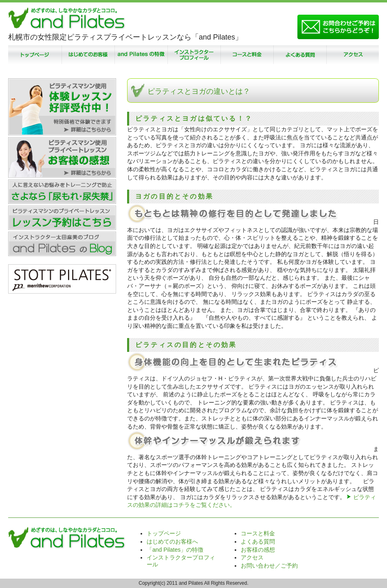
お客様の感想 (258, 550)
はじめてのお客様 (88, 55)
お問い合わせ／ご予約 (269, 566)
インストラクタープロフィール (193, 55)
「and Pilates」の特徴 (141, 55)
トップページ (35, 55)
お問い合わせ (338, 27)
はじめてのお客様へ (172, 542)
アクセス (352, 55)
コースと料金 (246, 55)
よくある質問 (299, 55)
